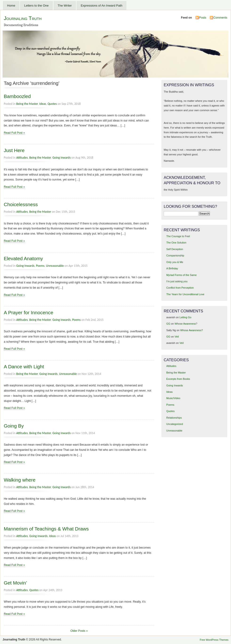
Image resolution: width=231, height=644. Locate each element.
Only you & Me (175, 262)
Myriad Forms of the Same (181, 275)
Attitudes (22, 158)
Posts (203, 18)
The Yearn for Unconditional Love (185, 294)
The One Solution (176, 243)
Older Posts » (79, 631)
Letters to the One (36, 6)
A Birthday (172, 268)
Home (11, 6)
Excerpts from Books (178, 379)
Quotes (52, 104)
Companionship (175, 255)
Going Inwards (62, 158)
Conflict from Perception (180, 288)
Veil (177, 337)
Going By (14, 426)
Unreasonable (55, 266)
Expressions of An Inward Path (102, 6)
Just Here (14, 150)
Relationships (174, 418)
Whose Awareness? (186, 324)
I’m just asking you (177, 281)
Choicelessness (21, 204)
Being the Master (27, 104)
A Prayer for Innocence (28, 312)
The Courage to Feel (178, 236)
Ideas (43, 104)
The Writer (65, 6)
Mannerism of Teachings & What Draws (46, 529)
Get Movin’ (15, 583)
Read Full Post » (14, 133)
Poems (40, 266)
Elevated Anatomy (23, 258)
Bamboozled (17, 96)
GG (168, 324)
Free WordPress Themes (214, 640)
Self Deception (175, 249)
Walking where (20, 480)
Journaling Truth (23, 18)
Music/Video (173, 398)
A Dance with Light (24, 367)
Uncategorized (175, 424)
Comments (220, 18)
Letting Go (185, 317)
